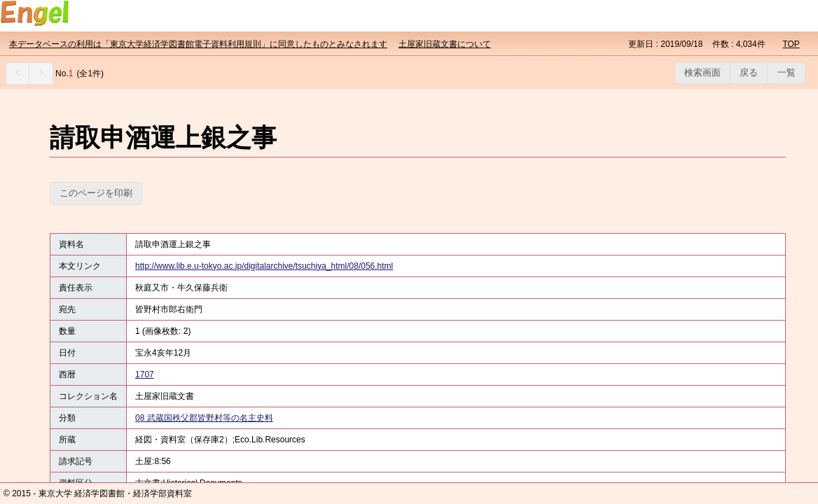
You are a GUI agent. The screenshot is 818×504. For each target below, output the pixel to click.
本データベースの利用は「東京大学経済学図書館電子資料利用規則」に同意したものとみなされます (198, 44)
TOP (791, 44)
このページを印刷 (96, 193)
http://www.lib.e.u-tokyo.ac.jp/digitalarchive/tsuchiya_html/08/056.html (264, 266)
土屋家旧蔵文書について (445, 44)
